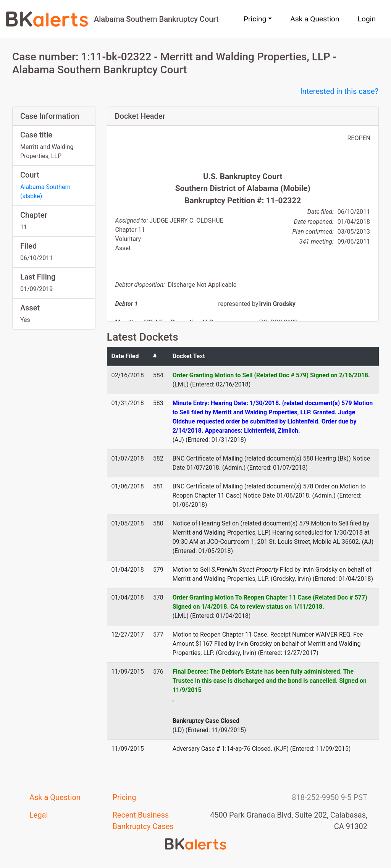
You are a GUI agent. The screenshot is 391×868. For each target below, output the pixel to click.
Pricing (124, 797)
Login (367, 19)
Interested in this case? (339, 91)
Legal (39, 815)
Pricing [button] (255, 19)
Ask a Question (315, 19)
